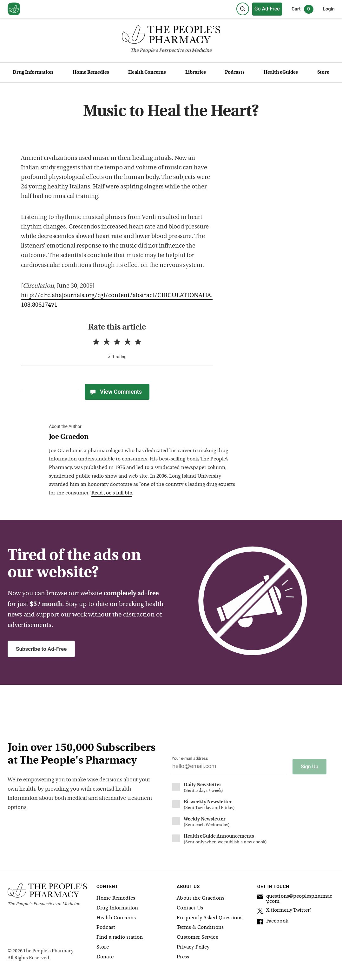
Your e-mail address (190, 758)
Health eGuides (281, 73)
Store (323, 73)
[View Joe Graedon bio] (144, 437)
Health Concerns (147, 73)
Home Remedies (91, 73)
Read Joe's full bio (112, 493)
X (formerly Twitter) (285, 910)
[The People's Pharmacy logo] (171, 36)
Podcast (106, 926)
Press (183, 956)
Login (329, 9)
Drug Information (33, 73)
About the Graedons (201, 897)
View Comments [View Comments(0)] (115, 392)
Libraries (196, 73)
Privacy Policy (193, 946)
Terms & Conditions (200, 926)
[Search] (243, 9)
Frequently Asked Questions (210, 917)
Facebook (273, 921)
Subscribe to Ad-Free (41, 649)
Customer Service (197, 936)
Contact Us (190, 907)
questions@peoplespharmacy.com (295, 898)
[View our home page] (14, 9)
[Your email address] (229, 768)
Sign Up (309, 765)
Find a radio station (120, 936)
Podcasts (235, 73)
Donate (105, 956)
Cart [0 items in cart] (303, 9)
